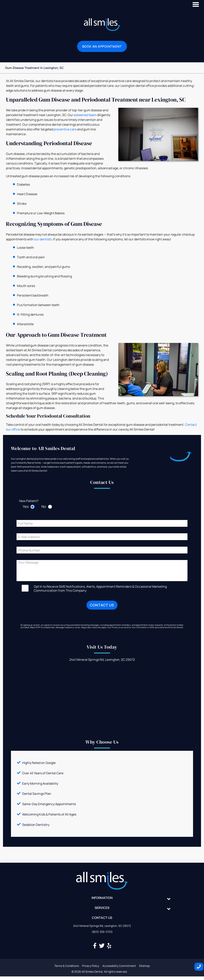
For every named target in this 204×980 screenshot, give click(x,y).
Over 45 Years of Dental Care (43, 773)
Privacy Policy (91, 966)
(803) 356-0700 (102, 932)
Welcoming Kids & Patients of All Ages (49, 814)
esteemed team (85, 115)
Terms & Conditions (67, 966)
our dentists (43, 239)
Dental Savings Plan (37, 794)
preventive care (65, 129)
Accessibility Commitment (119, 966)
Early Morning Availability (40, 783)
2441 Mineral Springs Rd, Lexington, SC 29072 (102, 926)
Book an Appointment (102, 46)
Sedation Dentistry (36, 825)
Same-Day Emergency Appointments (49, 804)
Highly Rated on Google (39, 763)
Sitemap (144, 966)
